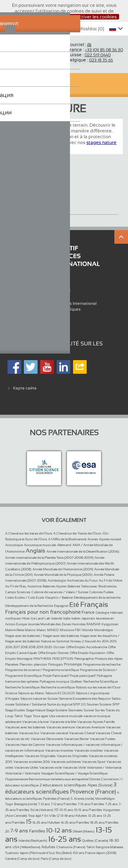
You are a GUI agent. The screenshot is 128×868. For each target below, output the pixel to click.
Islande (57, 618)
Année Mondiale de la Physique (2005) (63, 575)
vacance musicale (69, 716)
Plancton (26, 664)
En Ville (50, 816)
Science (11, 693)
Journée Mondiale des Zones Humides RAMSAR (64, 624)
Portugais (55, 664)
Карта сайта (25, 388)
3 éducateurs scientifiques (61, 788)
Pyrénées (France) (56, 799)
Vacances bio (29, 733)
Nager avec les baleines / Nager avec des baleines (42, 636)
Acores (93, 539)
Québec (76, 681)
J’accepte (50, 17)
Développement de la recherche (97, 597)
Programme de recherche (102, 664)
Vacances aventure (61, 727)
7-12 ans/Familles (64, 804)
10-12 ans (59, 830)
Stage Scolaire (57, 710)
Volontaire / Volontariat (104, 767)
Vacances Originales (40, 756)
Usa (52, 716)
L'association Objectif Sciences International (55, 303)
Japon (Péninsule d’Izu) (37, 853)
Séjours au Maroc (31, 693)
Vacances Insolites (59, 750)
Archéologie (57, 580)
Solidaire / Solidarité (31, 704)
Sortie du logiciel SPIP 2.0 (66, 704)
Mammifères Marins (20, 630)
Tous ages (40, 716)
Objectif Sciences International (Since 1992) (29, 52)
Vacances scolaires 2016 (32, 762)
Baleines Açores (55, 586)
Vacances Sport (94, 762)
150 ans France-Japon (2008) (95, 853)
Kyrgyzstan (110, 624)
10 (56, 810)
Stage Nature (30, 203)
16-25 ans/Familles (75, 822)
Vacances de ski (17, 739)
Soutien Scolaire (99, 704)
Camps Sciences (18, 592)
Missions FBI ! (70, 630)
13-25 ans (95, 816)
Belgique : (90, 60)
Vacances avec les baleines (25, 727)
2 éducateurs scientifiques (63, 785)
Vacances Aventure (90, 727)
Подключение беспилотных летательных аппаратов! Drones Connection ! (63, 779)
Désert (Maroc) (84, 831)
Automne (34, 586)
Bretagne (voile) (26, 804)
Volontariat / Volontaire (23, 773)
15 (29, 822)
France (88, 612)
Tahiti (19, 716)
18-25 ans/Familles (104, 822)
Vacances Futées (103, 739)
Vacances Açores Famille (96, 722)
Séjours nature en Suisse (39, 699)
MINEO (53, 630)
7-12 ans (44, 804)
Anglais (35, 551)
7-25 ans (111, 804)
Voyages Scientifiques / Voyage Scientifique (74, 773)
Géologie (102, 613)
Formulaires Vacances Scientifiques (47, 309)
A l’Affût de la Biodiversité (67, 539)
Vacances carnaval (54, 733)
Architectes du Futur (82, 580)
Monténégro (104, 630)
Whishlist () (87, 29)
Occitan (59, 647)
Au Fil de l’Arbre (110, 580)
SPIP (116, 704)
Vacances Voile (74, 767)
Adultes (48, 847)
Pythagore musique (54, 681)
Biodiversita (107, 586)
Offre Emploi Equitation (88, 653)
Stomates (75, 710)
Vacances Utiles (26, 767)
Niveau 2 (77, 641)
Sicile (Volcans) (42, 810)
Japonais (88, 618)
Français (94, 604)
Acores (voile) (84, 799)
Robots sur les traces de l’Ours (98, 687)
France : (95, 49)
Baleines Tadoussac (82, 586)
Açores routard (110, 539)
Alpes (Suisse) (100, 785)
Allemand (64, 545)
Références (24, 315)
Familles (37, 831)
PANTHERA (42, 659)
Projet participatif (83, 676)
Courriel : (79, 44)
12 (58, 816)
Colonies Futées (101, 592)
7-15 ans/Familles (91, 804)
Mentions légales (29, 321)
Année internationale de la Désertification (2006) (83, 551)
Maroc (41, 630)
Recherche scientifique (58, 687)
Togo (28, 716)
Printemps (73, 664)
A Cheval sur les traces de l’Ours (29, 533)
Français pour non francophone (43, 612)
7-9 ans (19, 831)
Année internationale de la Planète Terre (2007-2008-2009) (49, 558)
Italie (67, 618)
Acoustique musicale (40, 545)
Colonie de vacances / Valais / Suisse (60, 592)
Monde (88, 630)
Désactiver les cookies (92, 17)
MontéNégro (105, 799)
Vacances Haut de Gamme (25, 745)
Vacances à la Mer (63, 722)
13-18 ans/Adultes (74, 816)
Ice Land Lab (40, 618)
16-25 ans (65, 839)
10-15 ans (66, 810)
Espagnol (61, 606)
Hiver (26, 618)
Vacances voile (51, 767)
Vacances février (76, 739)
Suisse (89, 710)
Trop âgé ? (36, 816)
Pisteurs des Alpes (109, 659)
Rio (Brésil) (64, 853)
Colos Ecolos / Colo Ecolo (25, 597)
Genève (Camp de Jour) (22, 859)
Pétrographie (84, 659)
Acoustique (14, 545)
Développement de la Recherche (29, 606)
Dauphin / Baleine (59, 597)
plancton (40, 664)
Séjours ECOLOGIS (60, 693)
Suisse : (89, 55)
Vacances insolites (89, 750)
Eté (74, 604)
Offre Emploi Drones (53, 653)
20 (7, 831)
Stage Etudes (15, 710)
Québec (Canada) (95, 841)
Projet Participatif (56, 676)
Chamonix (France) (71, 847)
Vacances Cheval (82, 733)
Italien (76, 618)
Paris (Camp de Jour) (56, 859)
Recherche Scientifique (101, 681)
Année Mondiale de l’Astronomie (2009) (63, 569)
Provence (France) (93, 792)
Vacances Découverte (47, 739)
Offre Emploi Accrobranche (87, 647)
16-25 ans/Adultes (46, 822)
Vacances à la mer (35, 722)
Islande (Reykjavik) (33, 841)
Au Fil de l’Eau (16, 586)
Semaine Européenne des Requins (85, 699)
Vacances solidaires (66, 762)
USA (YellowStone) (26, 847)
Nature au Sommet (55, 641)
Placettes (12, 664)
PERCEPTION (63, 659)
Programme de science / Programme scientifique (42, 670)
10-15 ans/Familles (88, 810)
